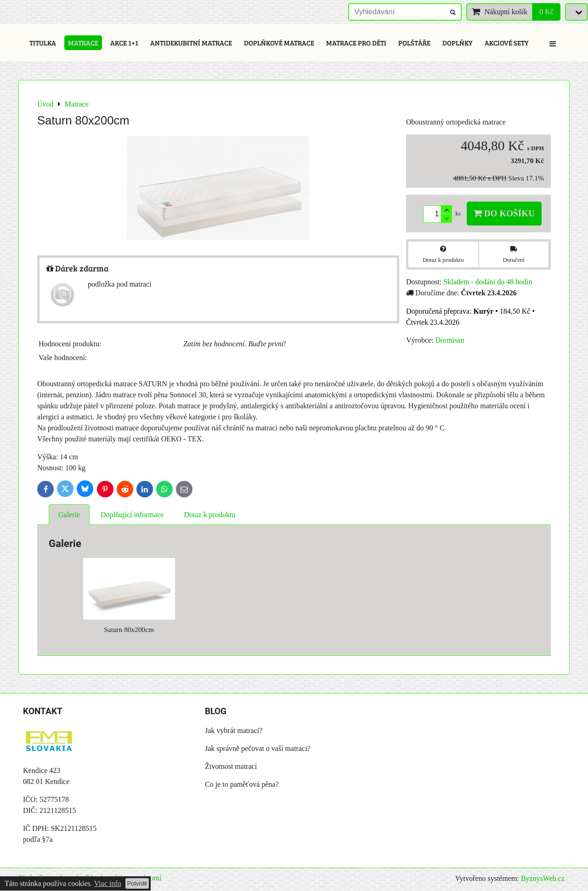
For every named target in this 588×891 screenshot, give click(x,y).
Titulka (43, 43)
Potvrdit (137, 883)
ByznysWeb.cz (543, 878)
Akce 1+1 (124, 43)
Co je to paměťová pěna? (242, 784)
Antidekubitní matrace (191, 43)
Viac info (108, 883)
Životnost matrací (231, 766)
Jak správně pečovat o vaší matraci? (258, 748)
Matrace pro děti (356, 43)
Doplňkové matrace (279, 43)
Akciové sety (507, 43)
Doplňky (458, 43)
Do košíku (504, 213)
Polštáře (414, 43)
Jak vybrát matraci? (234, 730)
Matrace (83, 43)
